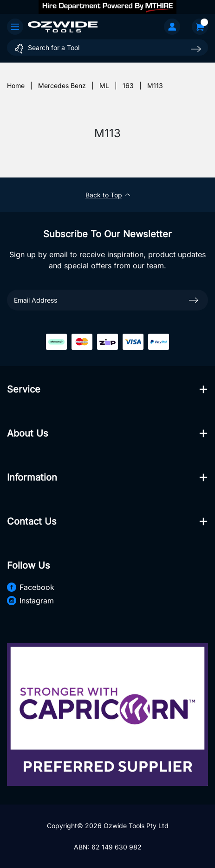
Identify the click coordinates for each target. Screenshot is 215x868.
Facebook (31, 587)
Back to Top (108, 195)
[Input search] (107, 48)
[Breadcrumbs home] (16, 86)
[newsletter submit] (194, 300)
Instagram (30, 601)
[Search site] (196, 49)
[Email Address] (107, 300)
